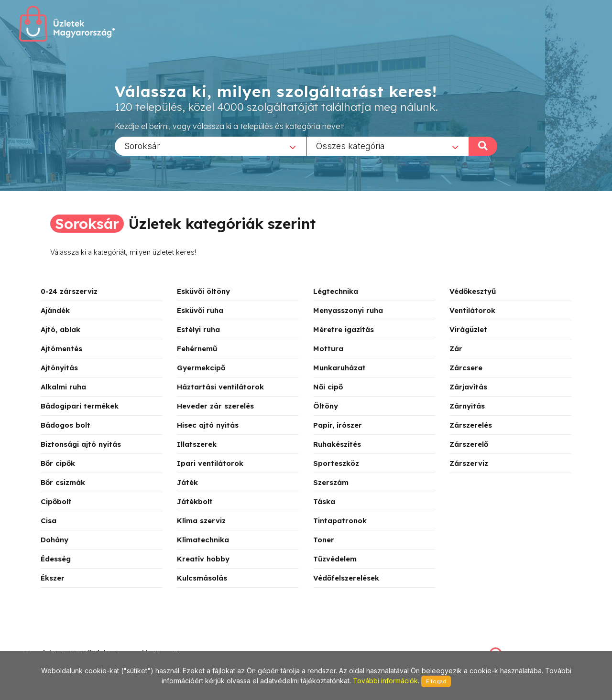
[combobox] (210, 146)
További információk (385, 681)
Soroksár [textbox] (142, 145)
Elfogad (436, 681)
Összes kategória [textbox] (350, 145)
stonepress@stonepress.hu (62, 642)
